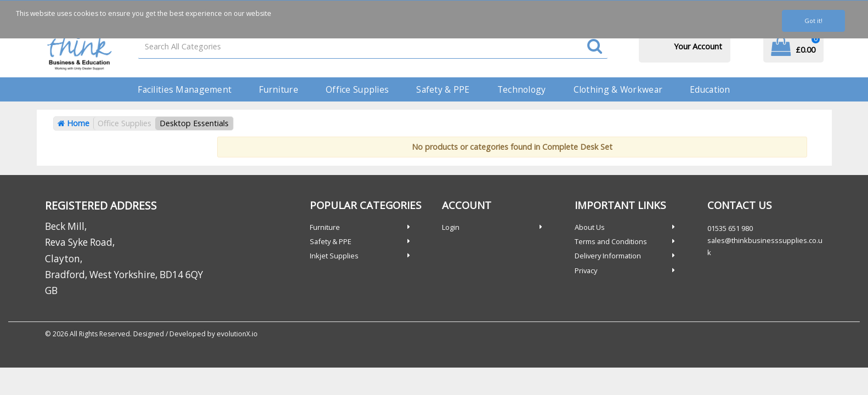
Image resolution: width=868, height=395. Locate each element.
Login (451, 227)
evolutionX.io (237, 334)
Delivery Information (608, 256)
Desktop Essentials (194, 123)
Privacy (586, 270)
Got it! (813, 21)
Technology (522, 89)
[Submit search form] (595, 47)
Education (710, 89)
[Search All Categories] (373, 46)
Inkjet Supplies (334, 256)
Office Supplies (357, 89)
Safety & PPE (443, 89)
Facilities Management (185, 89)
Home (73, 123)
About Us (590, 227)
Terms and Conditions (611, 241)
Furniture (279, 89)
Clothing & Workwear (618, 89)
